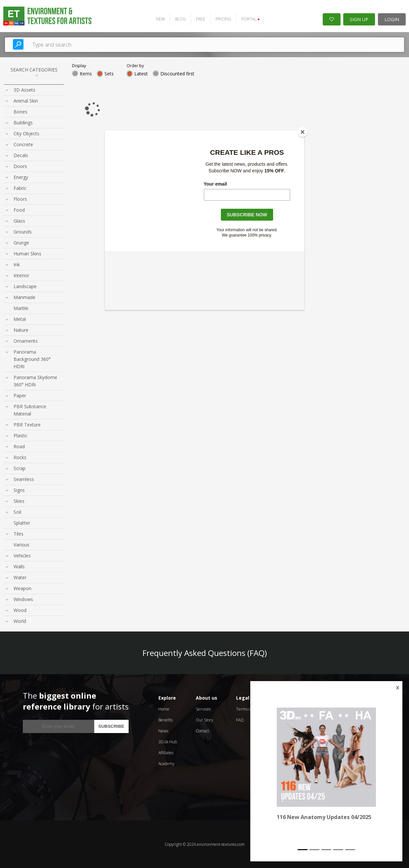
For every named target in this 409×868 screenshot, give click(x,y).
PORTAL (250, 19)
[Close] (303, 132)
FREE (201, 19)
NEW (161, 19)
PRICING (223, 19)
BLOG (181, 19)
